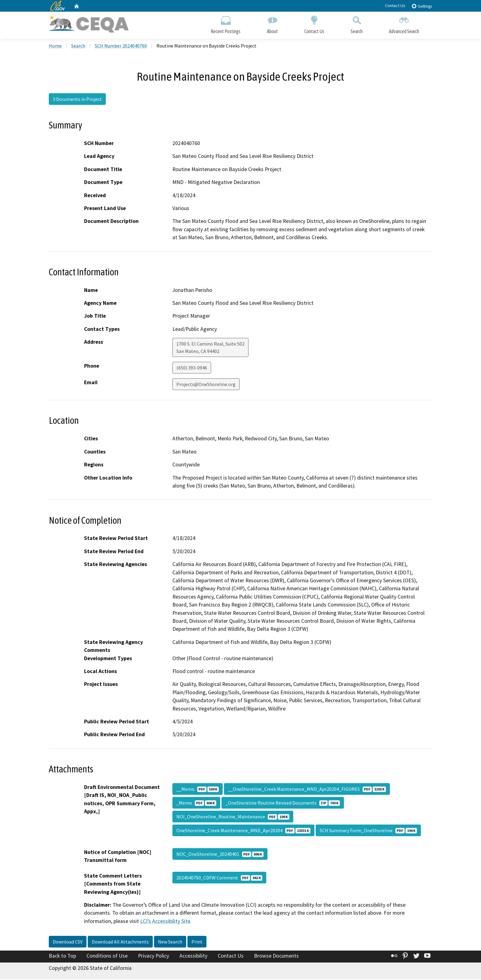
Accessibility (193, 957)
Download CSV (68, 943)
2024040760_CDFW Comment (219, 878)
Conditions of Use (107, 957)
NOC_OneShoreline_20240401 (220, 855)
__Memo (198, 790)
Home (55, 46)
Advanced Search (404, 24)
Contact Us (395, 6)
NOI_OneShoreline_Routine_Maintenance (233, 817)
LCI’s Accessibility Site (165, 922)
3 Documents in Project (77, 100)
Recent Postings (226, 24)
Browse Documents (276, 957)
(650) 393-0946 (192, 369)
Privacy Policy (154, 957)
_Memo (196, 803)
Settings (422, 6)
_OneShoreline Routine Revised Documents (283, 803)
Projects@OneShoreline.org (206, 385)
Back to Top (62, 957)
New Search (170, 943)
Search (357, 24)
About (272, 24)
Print (197, 943)
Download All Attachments (120, 943)
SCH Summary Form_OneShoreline (368, 831)
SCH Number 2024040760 (121, 46)
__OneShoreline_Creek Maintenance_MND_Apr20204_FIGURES (307, 790)
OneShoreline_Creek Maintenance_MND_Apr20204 (243, 831)
